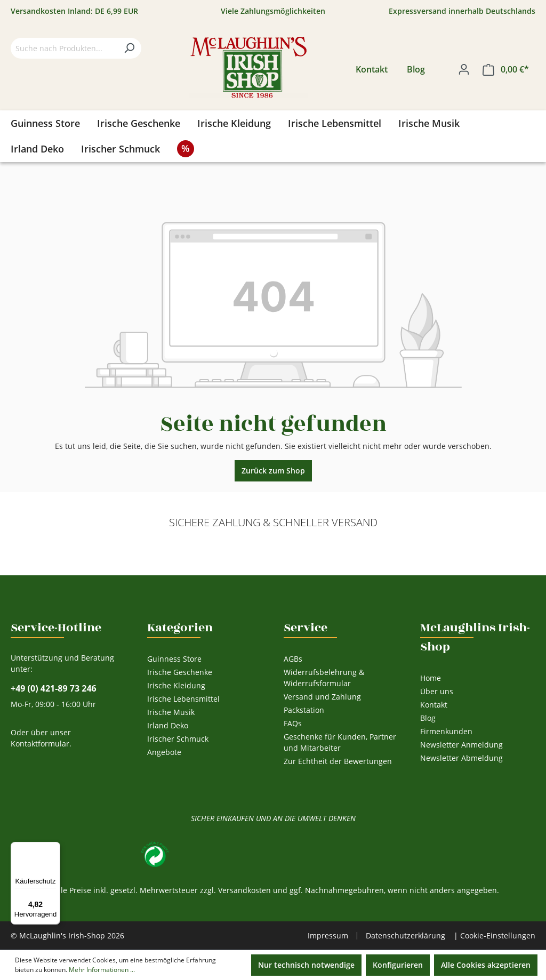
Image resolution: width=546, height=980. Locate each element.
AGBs (293, 659)
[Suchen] (129, 48)
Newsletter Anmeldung (461, 745)
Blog (416, 69)
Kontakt (372, 69)
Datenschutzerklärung (406, 935)
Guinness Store (174, 659)
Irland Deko (168, 725)
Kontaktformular (40, 744)
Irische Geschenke (180, 672)
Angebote (164, 752)
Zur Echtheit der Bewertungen (338, 761)
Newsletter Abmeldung (461, 758)
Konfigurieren (398, 965)
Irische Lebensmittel (183, 699)
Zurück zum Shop (273, 471)
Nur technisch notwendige (306, 965)
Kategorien (180, 628)
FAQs (293, 723)
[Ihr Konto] (464, 69)
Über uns (437, 691)
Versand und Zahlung (322, 697)
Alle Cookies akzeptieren (486, 965)
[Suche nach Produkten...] (64, 48)
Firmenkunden (446, 731)
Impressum (328, 936)
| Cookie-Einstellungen (495, 935)
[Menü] (54, 848)
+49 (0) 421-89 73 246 (54, 689)
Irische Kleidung (176, 685)
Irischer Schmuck (178, 739)
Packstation (304, 710)
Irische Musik (171, 712)
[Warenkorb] (506, 70)
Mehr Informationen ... (102, 970)
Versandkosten (244, 890)
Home (431, 678)
